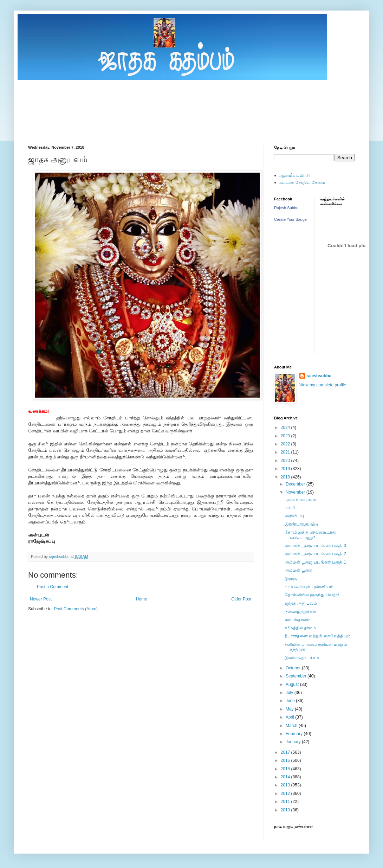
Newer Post (41, 599)
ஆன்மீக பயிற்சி (294, 175)
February (295, 734)
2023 (286, 436)
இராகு (291, 579)
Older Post (241, 599)
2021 (286, 452)
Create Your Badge (290, 219)
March (292, 726)
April (290, 717)
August (293, 684)
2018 (286, 477)
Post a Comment (53, 587)
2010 (286, 810)
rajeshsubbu (60, 557)
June (291, 701)
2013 (286, 785)
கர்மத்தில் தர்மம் (300, 628)
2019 (286, 469)
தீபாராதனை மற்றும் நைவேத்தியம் (318, 636)
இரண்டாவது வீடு (301, 524)
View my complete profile (323, 385)
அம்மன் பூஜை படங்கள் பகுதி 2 (315, 554)
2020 (286, 461)
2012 (286, 793)
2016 (286, 760)
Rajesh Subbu (286, 208)
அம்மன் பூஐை (298, 570)
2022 (286, 444)
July (290, 693)
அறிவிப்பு (294, 516)
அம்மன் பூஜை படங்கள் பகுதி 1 (315, 562)
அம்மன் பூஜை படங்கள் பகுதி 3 (315, 546)
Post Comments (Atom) (76, 609)
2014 (286, 777)
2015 (286, 769)
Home (142, 599)
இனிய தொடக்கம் (302, 658)
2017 (286, 752)
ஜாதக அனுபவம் (301, 603)
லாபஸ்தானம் (298, 620)
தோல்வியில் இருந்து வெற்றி (312, 595)
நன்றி (290, 508)
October (294, 668)
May (290, 709)
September (297, 676)
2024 (286, 427)
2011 (286, 802)
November (296, 492)
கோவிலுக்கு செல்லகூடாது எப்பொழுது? (310, 535)
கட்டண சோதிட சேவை (302, 182)
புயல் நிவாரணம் (300, 500)
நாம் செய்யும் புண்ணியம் (309, 587)
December (296, 484)
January (294, 742)
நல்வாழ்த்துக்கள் (300, 611)
